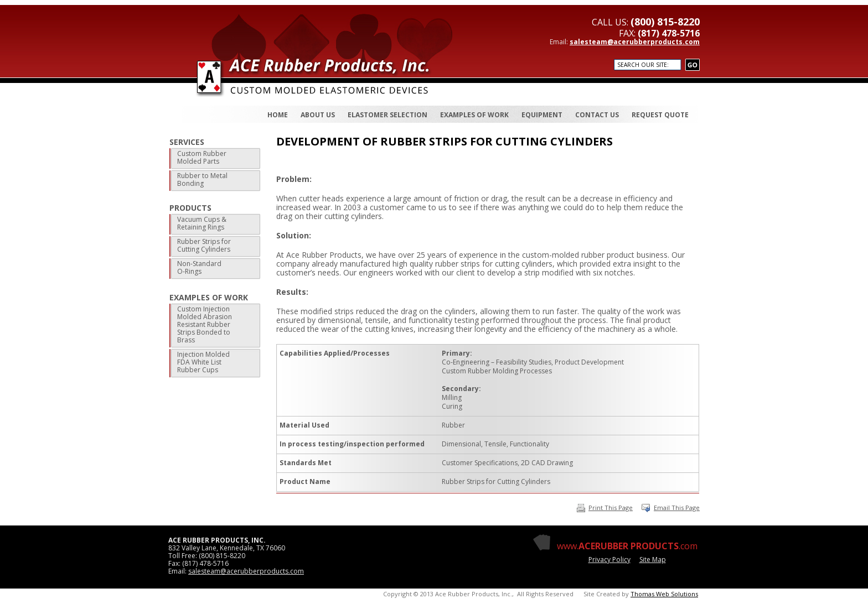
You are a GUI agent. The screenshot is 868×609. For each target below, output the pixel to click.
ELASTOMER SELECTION (387, 115)
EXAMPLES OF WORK (474, 115)
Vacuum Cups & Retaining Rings (202, 223)
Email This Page (677, 507)
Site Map (653, 559)
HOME (278, 115)
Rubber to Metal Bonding (202, 179)
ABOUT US (318, 115)
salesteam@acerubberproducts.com (635, 42)
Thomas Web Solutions (664, 594)
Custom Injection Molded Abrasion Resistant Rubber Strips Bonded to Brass (205, 324)
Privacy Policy (609, 559)
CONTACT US (597, 115)
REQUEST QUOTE (660, 115)
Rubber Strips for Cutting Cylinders (204, 245)
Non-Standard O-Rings (199, 267)
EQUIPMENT (542, 115)
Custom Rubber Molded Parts (202, 157)
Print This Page (605, 507)
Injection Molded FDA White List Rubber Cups (203, 362)
